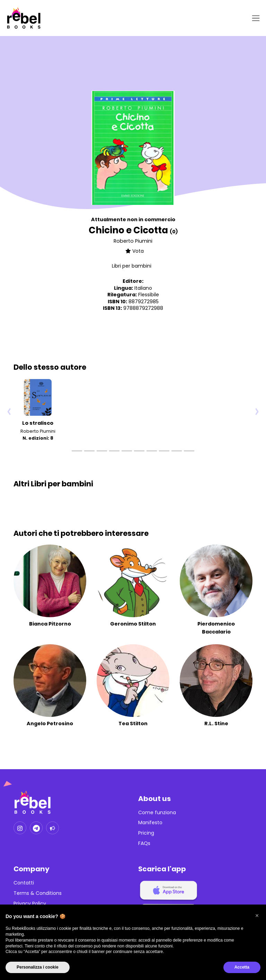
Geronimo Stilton (133, 624)
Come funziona (157, 813)
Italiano (143, 288)
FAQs (144, 843)
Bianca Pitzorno (50, 624)
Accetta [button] (242, 967)
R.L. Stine (216, 723)
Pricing (146, 833)
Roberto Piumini (133, 241)
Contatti (24, 883)
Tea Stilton (133, 723)
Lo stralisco (38, 423)
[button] (257, 916)
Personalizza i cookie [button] (38, 967)
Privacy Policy (30, 904)
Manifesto (150, 823)
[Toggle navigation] (254, 18)
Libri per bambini (132, 266)
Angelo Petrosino (50, 723)
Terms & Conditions (38, 893)
